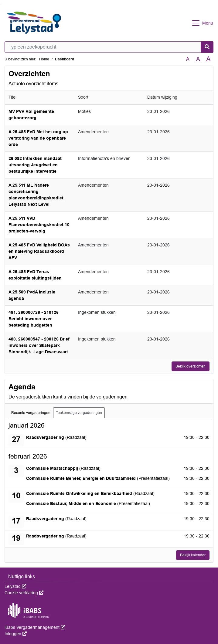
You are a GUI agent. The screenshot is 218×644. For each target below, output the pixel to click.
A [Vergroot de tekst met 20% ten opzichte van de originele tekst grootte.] (198, 59)
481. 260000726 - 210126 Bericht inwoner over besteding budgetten (34, 319)
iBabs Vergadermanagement (35, 627)
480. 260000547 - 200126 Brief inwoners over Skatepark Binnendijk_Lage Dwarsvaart (39, 345)
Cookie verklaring (24, 593)
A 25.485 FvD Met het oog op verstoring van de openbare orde (38, 138)
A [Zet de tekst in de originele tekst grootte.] (188, 59)
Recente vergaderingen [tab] (31, 413)
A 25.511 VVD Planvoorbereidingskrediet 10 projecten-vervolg (39, 225)
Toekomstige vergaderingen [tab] (79, 413)
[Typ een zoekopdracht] (109, 47)
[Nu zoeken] (207, 47)
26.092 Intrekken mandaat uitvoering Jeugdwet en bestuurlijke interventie (35, 165)
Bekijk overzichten (191, 366)
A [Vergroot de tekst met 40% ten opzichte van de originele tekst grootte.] (208, 59)
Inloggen (16, 634)
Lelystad (15, 586)
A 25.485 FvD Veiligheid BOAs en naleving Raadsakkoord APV (39, 251)
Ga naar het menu (2, 4)
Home (44, 59)
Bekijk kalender (193, 555)
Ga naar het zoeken (1, 4)
